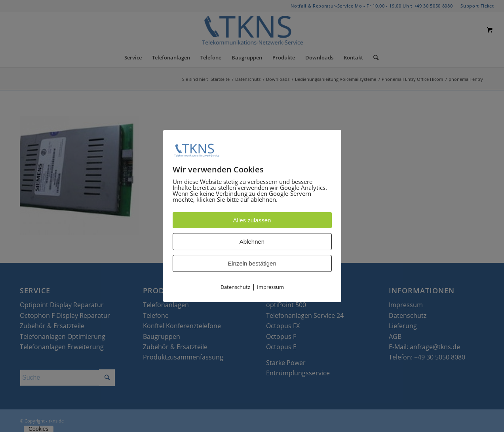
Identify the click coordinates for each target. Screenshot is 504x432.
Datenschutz (235, 287)
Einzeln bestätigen (252, 264)
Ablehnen (252, 242)
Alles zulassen (252, 221)
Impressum (270, 287)
